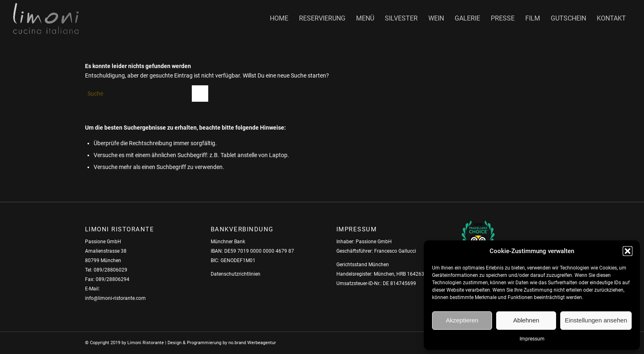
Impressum (532, 339)
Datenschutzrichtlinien (236, 274)
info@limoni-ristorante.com (115, 298)
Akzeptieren (462, 320)
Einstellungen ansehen (596, 320)
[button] (628, 251)
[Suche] (147, 94)
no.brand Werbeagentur (252, 343)
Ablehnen (526, 320)
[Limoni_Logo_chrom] (46, 18)
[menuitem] (279, 18)
